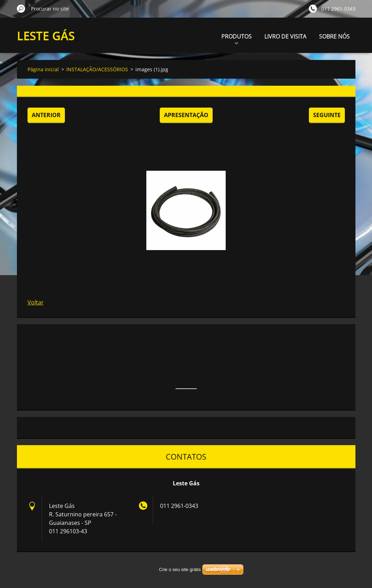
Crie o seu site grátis (180, 569)
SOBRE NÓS (334, 36)
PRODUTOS (237, 38)
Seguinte (327, 115)
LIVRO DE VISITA (285, 36)
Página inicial (43, 69)
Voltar (36, 302)
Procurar (21, 8)
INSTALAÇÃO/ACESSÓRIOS (97, 69)
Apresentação (186, 115)
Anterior (46, 115)
